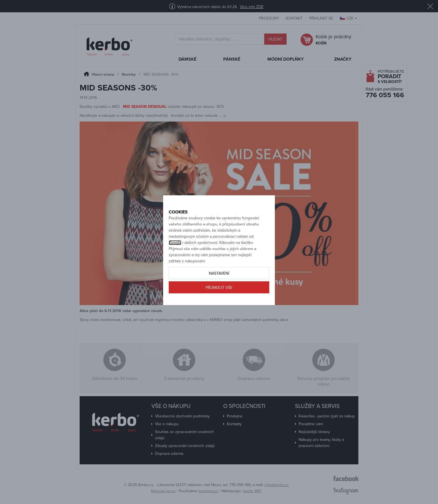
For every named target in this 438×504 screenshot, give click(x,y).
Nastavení (219, 292)
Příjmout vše (219, 306)
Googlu (175, 261)
